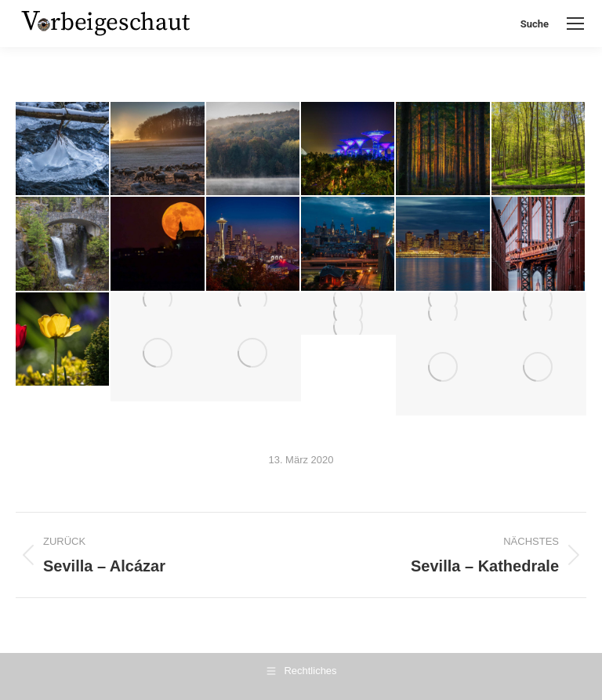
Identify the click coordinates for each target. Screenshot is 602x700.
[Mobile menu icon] (575, 24)
